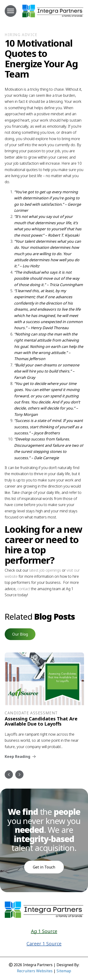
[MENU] (11, 11)
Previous (9, 775)
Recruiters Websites (35, 971)
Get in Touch (44, 867)
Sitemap (64, 971)
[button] (20, 634)
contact (24, 589)
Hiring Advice (21, 35)
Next (19, 775)
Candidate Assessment (31, 713)
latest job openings (45, 570)
